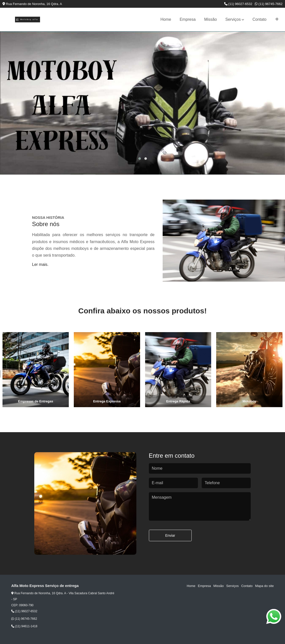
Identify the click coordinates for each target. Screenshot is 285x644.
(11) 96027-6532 (238, 4)
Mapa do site (264, 586)
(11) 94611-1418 (24, 626)
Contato (259, 19)
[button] (140, 159)
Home (166, 19)
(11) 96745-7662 (269, 4)
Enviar (170, 535)
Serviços (233, 19)
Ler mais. (40, 264)
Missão (211, 19)
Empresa (188, 19)
